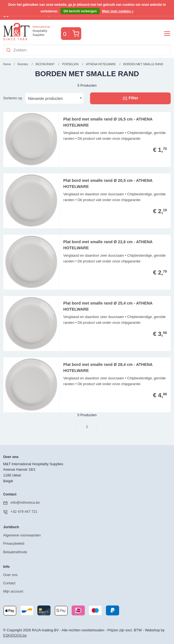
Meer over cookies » (118, 11)
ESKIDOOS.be (15, 635)
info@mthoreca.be (22, 503)
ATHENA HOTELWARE (101, 64)
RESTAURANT (45, 64)
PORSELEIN (71, 64)
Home (7, 64)
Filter (130, 98)
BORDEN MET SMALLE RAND (143, 64)
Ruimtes (23, 64)
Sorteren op (13, 98)
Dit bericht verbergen (80, 11)
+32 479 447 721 (20, 512)
